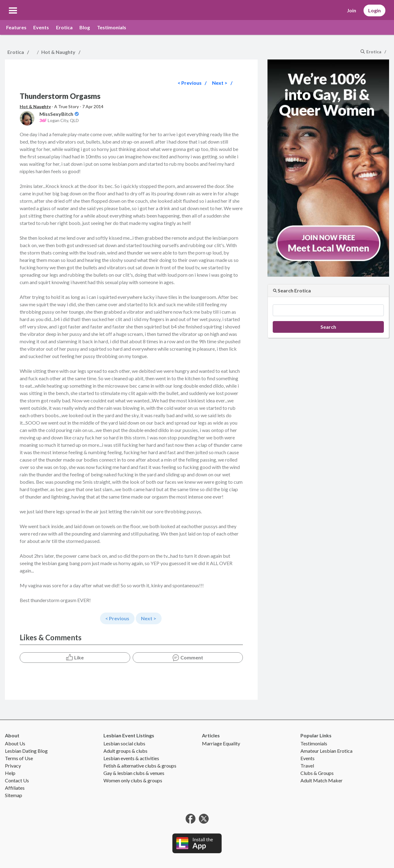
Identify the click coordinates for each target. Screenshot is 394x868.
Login (374, 10)
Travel (307, 766)
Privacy (13, 766)
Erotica (64, 27)
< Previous (190, 83)
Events (41, 27)
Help (10, 773)
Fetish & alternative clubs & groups (140, 766)
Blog (85, 27)
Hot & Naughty (58, 52)
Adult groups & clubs (125, 751)
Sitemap (14, 795)
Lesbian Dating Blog (26, 751)
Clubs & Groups (317, 773)
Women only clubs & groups (133, 780)
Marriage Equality (221, 743)
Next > (220, 83)
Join (352, 10)
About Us (15, 743)
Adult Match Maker (322, 780)
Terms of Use (19, 758)
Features (16, 27)
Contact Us (17, 780)
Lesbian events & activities (131, 758)
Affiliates (15, 788)
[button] (13, 10)
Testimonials (112, 27)
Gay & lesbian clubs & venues (134, 773)
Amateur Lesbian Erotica (326, 751)
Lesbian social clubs (124, 743)
